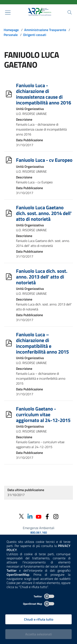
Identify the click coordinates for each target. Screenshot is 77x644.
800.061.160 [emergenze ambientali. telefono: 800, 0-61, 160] (39, 533)
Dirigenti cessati (35, 35)
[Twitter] (21, 516)
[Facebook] (47, 516)
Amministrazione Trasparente (45, 30)
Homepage (11, 30)
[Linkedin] (30, 516)
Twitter (44, 596)
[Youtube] (39, 516)
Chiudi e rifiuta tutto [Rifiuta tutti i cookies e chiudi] (39, 619)
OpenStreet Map (39, 604)
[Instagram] (56, 516)
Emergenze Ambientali (39, 528)
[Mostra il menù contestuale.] (8, 13)
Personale (11, 35)
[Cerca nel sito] (70, 12)
